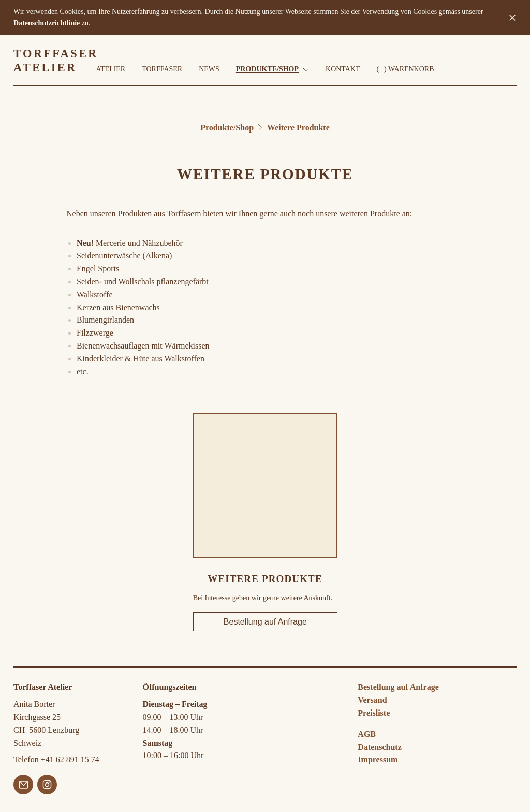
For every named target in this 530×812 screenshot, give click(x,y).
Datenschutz (379, 747)
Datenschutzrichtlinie (47, 23)
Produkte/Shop (273, 70)
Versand (372, 700)
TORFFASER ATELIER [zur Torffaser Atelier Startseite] (56, 61)
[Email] (23, 787)
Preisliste (374, 713)
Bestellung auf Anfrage (265, 622)
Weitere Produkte (298, 128)
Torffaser (162, 70)
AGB (367, 734)
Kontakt (343, 70)
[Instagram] (47, 787)
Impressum (378, 759)
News (209, 70)
